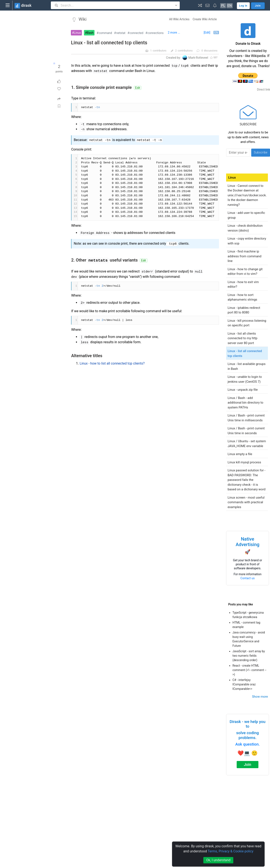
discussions (211, 51)
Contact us (248, 578)
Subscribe (261, 152)
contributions (185, 51)
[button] (200, 5)
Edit (138, 88)
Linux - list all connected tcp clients (109, 43)
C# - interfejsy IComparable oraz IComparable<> (244, 684)
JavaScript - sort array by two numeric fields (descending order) (249, 656)
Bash (90, 33)
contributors (160, 51)
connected (136, 33)
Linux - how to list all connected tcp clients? (112, 363)
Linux (77, 33)
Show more (260, 697)
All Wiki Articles (179, 19)
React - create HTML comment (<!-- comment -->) (249, 670)
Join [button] (258, 6)
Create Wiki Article (205, 19)
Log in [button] (243, 6)
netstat (121, 33)
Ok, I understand (218, 860)
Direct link (263, 90)
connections (155, 33)
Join (248, 764)
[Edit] (207, 33)
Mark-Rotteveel (198, 58)
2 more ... (174, 33)
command (105, 33)
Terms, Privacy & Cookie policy (230, 851)
